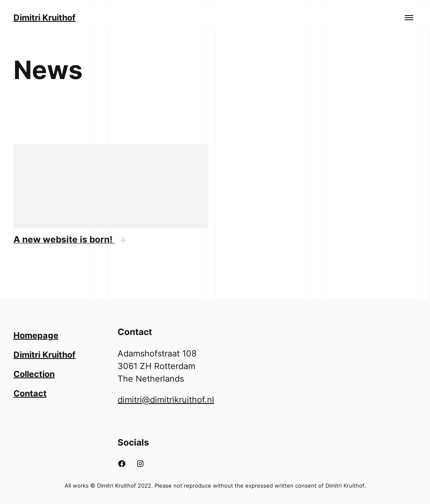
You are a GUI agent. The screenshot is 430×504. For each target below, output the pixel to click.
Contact (30, 393)
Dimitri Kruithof (45, 18)
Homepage (36, 335)
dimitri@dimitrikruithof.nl (166, 400)
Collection (34, 374)
